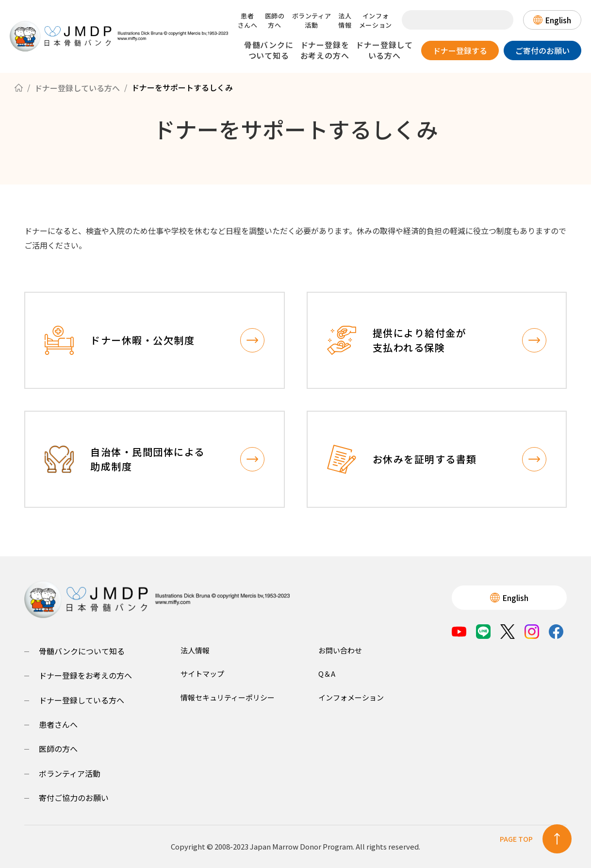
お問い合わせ (340, 650)
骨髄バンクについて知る (269, 50)
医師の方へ (275, 20)
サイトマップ (202, 674)
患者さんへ (248, 20)
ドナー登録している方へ (384, 50)
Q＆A (327, 674)
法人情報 (345, 20)
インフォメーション (376, 20)
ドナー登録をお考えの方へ (325, 50)
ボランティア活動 (312, 20)
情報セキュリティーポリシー (228, 697)
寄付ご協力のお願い (74, 798)
